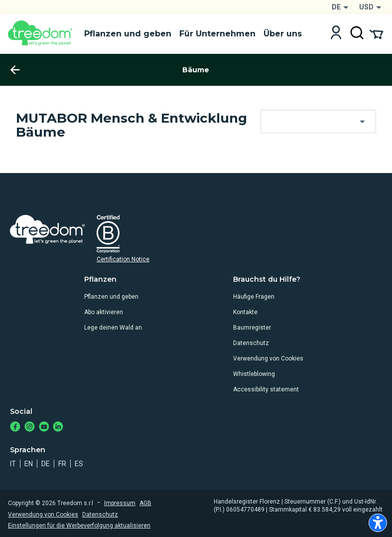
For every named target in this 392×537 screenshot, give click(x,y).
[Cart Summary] (376, 33)
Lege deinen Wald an (113, 328)
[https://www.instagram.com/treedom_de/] (30, 428)
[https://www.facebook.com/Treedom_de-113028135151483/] (15, 428)
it (13, 464)
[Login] (336, 34)
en (29, 464)
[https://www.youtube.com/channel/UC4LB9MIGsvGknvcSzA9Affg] (44, 428)
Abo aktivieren (104, 312)
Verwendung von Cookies (268, 358)
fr (62, 464)
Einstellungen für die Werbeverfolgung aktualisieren (79, 526)
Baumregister (252, 328)
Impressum (120, 503)
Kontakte (245, 312)
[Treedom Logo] (42, 34)
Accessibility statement (266, 389)
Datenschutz (251, 343)
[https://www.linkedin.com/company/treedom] (58, 428)
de (46, 464)
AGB (145, 503)
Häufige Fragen (254, 297)
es (79, 464)
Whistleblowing (254, 374)
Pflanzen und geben (111, 297)
